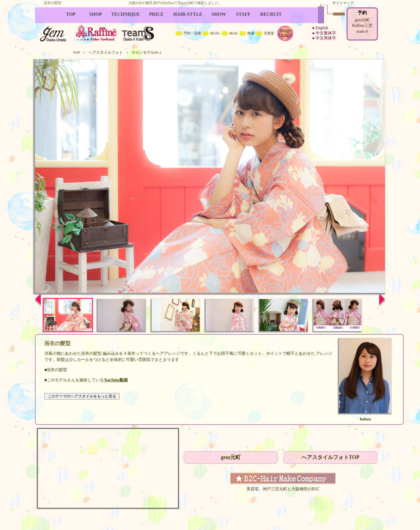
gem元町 (231, 457)
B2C (210, 26)
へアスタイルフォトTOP (331, 457)
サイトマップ (343, 3)
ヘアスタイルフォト (106, 52)
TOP (76, 52)
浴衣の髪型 (91, 353)
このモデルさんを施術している (87, 380)
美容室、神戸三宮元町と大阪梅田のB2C (283, 489)
